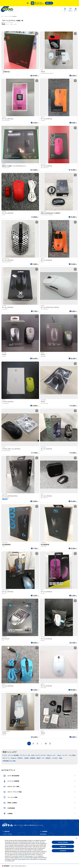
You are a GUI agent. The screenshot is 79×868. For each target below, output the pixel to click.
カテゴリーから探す (7, 834)
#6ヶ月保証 (72, 755)
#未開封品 (32, 758)
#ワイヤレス (23, 755)
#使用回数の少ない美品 (9, 761)
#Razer (59, 755)
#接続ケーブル (40, 758)
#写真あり (20, 758)
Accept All (63, 851)
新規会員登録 (43, 834)
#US (29, 755)
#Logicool (13, 758)
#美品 (61, 758)
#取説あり (48, 758)
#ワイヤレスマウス (41, 755)
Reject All (63, 846)
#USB (33, 755)
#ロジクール (6, 758)
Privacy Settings (63, 842)
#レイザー (65, 755)
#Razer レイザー (52, 755)
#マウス (5, 755)
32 (46, 743)
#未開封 (26, 758)
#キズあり (55, 758)
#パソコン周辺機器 (13, 755)
